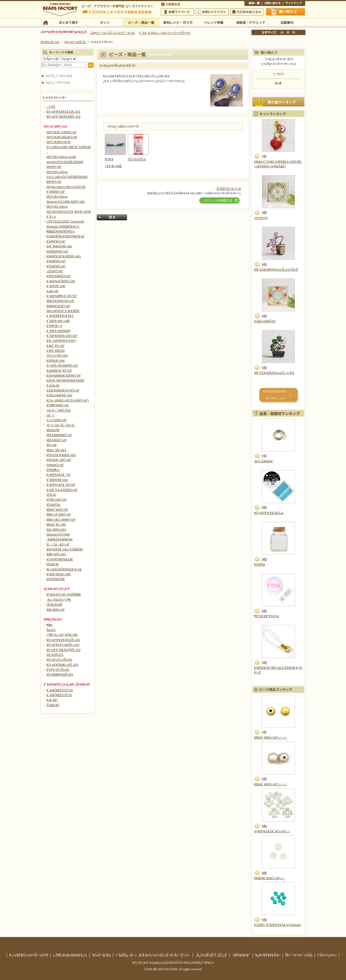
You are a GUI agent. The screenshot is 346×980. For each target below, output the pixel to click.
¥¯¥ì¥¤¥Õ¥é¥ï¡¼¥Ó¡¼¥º (62, 336)
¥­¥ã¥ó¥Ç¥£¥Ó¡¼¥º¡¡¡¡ (269, 878)
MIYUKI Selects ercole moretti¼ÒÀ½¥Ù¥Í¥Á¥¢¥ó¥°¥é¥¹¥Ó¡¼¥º (65, 162)
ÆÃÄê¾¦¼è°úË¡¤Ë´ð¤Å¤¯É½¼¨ (164, 955)
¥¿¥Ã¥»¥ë (53, 386)
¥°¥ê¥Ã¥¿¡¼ (54, 326)
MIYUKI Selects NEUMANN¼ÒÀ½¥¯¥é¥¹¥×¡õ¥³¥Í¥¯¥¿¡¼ (69, 212)
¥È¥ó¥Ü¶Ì (53, 430)
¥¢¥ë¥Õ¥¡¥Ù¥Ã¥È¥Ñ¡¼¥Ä (64, 256)
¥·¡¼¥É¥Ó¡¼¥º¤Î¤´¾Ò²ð (29, 955)
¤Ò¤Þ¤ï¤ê (261, 218)
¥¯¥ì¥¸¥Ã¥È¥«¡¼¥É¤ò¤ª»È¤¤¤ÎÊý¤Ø (164, 33)
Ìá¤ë (112, 217)
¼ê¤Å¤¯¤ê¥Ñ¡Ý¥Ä (59, 410)
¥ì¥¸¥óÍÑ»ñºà (55, 655)
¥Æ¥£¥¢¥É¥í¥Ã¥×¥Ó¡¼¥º (63, 390)
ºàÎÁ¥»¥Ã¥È (54, 604)
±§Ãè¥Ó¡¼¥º (55, 271)
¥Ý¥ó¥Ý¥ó (53, 505)
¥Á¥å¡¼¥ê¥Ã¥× (265, 321)
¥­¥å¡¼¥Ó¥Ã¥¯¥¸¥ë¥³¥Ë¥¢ (63, 311)
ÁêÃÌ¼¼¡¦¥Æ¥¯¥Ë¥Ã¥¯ (250, 22)
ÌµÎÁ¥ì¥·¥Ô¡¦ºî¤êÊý (177, 22)
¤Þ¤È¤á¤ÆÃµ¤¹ (68, 22)
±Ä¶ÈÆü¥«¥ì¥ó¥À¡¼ (70, 955)
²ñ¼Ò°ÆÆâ (101, 955)
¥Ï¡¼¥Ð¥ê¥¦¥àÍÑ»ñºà (60, 675)
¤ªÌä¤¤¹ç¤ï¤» (272, 4)
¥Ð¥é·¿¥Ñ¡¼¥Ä (56, 450)
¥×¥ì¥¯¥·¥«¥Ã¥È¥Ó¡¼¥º (62, 490)
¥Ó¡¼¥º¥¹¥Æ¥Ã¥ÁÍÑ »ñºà (63, 112)
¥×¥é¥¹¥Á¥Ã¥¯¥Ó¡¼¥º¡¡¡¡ (272, 831)
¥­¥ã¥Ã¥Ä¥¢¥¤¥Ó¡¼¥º (60, 301)
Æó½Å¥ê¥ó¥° (264, 461)
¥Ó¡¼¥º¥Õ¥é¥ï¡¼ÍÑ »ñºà (62, 665)
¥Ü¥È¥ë (260, 564)
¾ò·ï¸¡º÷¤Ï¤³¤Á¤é (58, 83)
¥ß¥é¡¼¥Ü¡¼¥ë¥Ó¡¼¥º (61, 520)
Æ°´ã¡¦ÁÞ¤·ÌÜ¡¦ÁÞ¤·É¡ (61, 425)
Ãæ (288, 32)
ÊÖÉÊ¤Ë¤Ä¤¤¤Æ (229, 189)
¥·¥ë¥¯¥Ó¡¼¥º (56, 346)
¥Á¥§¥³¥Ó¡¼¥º (56, 241)
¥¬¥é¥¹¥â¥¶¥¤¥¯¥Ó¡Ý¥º (62, 296)
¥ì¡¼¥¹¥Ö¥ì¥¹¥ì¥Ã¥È (60, 559)
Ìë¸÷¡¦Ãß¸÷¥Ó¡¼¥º (58, 544)
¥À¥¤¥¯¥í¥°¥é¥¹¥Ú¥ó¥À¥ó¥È (65, 380)
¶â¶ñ (49, 625)
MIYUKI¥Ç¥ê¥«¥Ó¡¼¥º (62, 137)
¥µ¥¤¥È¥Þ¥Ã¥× (294, 4)
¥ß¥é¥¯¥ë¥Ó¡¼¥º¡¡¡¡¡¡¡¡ (270, 738)
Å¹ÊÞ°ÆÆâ (287, 22)
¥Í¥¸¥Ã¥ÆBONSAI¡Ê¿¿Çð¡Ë (274, 373)
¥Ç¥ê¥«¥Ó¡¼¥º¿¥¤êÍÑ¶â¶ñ (64, 594)
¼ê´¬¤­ (51, 415)
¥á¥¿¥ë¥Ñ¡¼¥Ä (56, 530)
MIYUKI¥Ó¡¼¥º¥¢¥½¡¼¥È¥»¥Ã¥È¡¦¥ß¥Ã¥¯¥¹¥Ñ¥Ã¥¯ (69, 147)
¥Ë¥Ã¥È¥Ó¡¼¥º (57, 440)
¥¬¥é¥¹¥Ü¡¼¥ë (56, 286)
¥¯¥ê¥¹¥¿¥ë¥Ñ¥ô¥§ (59, 331)
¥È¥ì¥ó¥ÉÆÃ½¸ (214, 22)
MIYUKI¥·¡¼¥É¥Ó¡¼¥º (62, 132)
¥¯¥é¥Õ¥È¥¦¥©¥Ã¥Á (60, 316)
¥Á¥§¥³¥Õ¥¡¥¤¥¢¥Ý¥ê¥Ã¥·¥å (65, 236)
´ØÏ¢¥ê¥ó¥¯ (241, 955)
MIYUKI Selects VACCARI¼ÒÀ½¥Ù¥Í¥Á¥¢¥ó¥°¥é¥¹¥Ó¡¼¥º (67, 177)
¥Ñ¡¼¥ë (51, 445)
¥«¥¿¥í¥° (52, 700)
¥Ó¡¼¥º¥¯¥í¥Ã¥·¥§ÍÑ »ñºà (63, 117)
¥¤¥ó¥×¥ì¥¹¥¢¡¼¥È (59, 574)
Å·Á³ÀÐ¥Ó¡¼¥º (57, 420)
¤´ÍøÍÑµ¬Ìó (125, 955)
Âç (294, 32)
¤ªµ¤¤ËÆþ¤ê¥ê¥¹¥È (212, 12)
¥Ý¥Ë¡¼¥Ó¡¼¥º (57, 500)
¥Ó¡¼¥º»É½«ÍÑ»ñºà (59, 660)
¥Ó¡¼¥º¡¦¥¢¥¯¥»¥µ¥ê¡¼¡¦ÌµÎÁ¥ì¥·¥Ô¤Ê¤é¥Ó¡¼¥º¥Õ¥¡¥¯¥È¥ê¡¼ (173, 963)
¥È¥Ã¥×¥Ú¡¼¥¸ (50, 42)
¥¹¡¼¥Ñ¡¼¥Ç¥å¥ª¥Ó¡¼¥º (62, 366)
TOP (45, 22)
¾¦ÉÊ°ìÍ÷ (253, 4)
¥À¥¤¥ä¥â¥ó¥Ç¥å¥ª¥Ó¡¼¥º (64, 376)
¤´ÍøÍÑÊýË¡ (171, 4)
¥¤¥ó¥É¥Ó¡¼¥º (56, 261)
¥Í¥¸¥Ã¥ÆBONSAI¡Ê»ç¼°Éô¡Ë (276, 270)
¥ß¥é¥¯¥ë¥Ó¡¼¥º (57, 510)
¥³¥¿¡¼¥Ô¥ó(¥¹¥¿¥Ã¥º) (61, 341)
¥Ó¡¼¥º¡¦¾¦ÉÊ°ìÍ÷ (141, 22)
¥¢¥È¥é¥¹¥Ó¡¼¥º (57, 251)
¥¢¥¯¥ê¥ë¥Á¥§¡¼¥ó (59, 246)
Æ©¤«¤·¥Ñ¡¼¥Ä (57, 356)
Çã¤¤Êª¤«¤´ (286, 12)
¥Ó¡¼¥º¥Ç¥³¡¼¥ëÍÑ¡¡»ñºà (63, 645)
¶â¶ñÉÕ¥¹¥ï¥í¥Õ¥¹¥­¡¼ (61, 231)
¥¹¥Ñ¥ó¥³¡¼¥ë (56, 361)
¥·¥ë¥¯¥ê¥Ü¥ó (56, 351)
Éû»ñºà (51, 630)
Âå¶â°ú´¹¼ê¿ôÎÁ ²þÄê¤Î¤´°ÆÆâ (112, 33)
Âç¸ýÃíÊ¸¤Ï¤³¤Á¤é (247, 12)
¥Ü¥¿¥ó (51, 495)
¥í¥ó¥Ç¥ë (53, 564)
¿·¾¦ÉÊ (51, 107)
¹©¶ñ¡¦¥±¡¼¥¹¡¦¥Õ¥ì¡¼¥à (62, 635)
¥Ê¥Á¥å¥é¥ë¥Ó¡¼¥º (59, 435)
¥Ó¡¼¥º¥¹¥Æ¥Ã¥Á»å (269, 513)
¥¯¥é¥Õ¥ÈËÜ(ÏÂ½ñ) (60, 690)
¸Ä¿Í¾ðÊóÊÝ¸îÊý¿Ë (211, 955)
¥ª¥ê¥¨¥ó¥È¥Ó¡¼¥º (59, 276)
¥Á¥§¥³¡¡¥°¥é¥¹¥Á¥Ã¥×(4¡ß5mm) (277, 925)
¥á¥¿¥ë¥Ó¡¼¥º (56, 610)
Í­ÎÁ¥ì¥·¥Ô (53, 705)
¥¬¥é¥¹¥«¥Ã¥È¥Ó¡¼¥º (61, 281)
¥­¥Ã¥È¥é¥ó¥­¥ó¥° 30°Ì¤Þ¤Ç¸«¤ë (275, 395)
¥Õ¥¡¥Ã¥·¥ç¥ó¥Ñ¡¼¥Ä (61, 455)
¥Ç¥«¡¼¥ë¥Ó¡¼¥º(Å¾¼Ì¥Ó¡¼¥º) (68, 400)
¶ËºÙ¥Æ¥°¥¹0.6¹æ (267, 616)
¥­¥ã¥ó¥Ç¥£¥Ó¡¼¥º (59, 306)
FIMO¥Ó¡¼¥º (55, 465)
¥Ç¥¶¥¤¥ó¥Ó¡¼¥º (58, 405)
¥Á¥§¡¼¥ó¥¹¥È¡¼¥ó (59, 395)
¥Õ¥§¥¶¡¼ (53, 470)
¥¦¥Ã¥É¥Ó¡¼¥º (56, 266)
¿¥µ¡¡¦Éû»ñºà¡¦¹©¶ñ (59, 600)
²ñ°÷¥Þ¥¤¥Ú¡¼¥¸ (177, 12)
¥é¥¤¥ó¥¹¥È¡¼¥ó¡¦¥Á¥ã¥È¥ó (65, 549)
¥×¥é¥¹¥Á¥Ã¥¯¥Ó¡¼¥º (61, 485)
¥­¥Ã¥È (104, 22)
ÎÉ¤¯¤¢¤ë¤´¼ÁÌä (299, 955)
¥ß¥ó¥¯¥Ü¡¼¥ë (56, 524)
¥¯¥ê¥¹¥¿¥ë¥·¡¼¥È (58, 321)
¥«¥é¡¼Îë (52, 291)
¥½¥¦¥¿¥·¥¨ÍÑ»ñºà (58, 670)
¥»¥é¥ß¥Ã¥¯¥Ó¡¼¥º (59, 371)
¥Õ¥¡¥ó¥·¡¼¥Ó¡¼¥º (59, 460)
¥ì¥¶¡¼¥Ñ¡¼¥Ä (56, 554)
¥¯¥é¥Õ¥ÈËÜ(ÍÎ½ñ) (59, 695)
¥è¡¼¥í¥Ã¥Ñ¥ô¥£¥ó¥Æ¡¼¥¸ (64, 569)
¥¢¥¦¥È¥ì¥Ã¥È (56, 579)
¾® (282, 32)
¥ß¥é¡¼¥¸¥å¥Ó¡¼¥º (59, 514)
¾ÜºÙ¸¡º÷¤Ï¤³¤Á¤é (59, 76)
